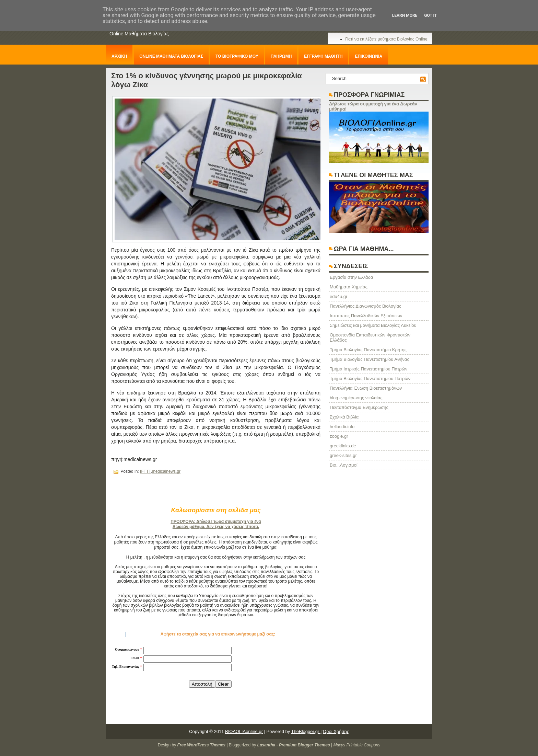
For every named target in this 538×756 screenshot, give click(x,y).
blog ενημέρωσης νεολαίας (356, 398)
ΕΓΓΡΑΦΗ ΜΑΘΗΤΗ (323, 56)
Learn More (405, 15)
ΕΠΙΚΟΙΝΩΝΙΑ (369, 56)
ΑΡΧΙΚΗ (119, 56)
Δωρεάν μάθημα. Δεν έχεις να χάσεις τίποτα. (216, 527)
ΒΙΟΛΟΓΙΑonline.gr (244, 731)
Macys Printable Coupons (357, 745)
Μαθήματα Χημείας (349, 287)
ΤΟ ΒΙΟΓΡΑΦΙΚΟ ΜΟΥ (237, 56)
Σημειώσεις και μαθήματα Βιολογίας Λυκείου (373, 325)
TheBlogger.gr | (307, 731)
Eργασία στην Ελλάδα (351, 277)
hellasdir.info (342, 427)
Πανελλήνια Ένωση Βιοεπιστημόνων (366, 388)
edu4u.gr (338, 296)
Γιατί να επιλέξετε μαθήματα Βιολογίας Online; (387, 39)
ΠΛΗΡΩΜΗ (281, 56)
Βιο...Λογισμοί (344, 465)
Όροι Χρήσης (336, 731)
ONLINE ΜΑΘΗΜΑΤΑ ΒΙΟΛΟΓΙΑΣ (171, 56)
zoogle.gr (339, 436)
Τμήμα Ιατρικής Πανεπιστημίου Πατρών (369, 369)
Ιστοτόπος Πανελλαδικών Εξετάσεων (366, 316)
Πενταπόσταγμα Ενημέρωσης (359, 407)
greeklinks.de (343, 446)
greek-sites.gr (343, 455)
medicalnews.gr (166, 471)
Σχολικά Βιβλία (344, 417)
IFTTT (145, 471)
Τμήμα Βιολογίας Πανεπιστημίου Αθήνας (370, 359)
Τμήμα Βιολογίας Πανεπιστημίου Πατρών (370, 379)
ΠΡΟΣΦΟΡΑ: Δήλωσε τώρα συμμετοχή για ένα (216, 522)
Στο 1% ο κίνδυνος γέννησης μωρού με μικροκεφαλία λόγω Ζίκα (207, 80)
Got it (430, 15)
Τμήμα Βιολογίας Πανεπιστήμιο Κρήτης (368, 350)
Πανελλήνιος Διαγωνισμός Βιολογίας (365, 306)
